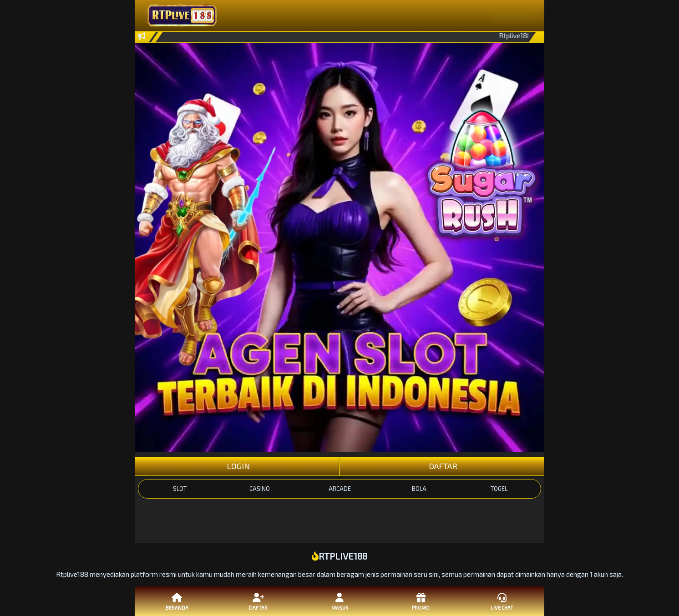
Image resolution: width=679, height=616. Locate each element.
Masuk (339, 601)
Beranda (177, 601)
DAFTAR (442, 466)
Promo (421, 601)
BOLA (419, 489)
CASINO (260, 489)
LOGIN (237, 466)
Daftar (258, 601)
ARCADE (340, 489)
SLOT (180, 489)
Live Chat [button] (502, 601)
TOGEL (499, 489)
